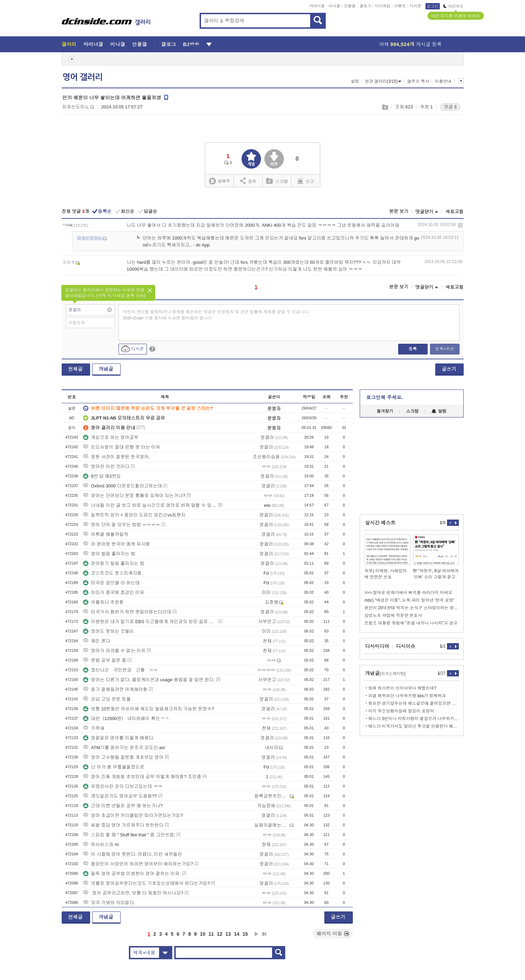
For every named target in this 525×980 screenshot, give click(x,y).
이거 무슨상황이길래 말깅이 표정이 (401, 711)
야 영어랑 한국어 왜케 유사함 (116, 544)
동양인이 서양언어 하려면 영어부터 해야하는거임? (138, 864)
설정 (355, 81)
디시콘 (416, 6)
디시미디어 (377, 646)
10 (203, 934)
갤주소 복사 (418, 81)
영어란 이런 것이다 (106, 466)
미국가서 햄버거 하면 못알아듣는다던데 (127, 612)
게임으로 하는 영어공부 (111, 437)
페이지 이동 (333, 934)
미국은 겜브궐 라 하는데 (111, 583)
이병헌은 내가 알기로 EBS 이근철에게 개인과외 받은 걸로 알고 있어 (150, 622)
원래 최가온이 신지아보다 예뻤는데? (402, 688)
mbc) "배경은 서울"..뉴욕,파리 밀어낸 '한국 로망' (409, 600)
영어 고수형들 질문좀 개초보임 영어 (123, 757)
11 (211, 934)
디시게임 (383, 6)
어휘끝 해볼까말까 (106, 534)
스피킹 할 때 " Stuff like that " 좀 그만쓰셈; (129, 835)
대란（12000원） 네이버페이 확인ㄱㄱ (126, 718)
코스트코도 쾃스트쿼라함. (113, 573)
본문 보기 (399, 211)
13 (228, 934)
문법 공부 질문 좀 (105, 660)
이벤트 (400, 6)
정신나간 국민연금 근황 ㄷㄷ (121, 670)
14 (237, 934)
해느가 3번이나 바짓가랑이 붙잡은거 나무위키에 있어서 (414, 719)
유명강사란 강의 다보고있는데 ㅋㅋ (123, 786)
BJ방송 (191, 44)
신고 (306, 181)
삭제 (460, 225)
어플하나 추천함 (103, 602)
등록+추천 (444, 349)
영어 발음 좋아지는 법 (109, 554)
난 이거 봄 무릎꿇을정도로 (114, 767)
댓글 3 (450, 107)
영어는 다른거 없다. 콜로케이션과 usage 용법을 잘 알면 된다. (149, 680)
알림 (439, 411)
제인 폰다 (97, 641)
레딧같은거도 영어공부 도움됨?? (120, 796)
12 (220, 934)
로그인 (433, 6)
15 (245, 934)
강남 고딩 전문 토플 (107, 699)
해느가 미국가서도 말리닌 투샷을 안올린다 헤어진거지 (414, 726)
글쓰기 (449, 369)
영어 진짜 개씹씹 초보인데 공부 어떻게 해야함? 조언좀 (142, 777)
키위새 (94, 728)
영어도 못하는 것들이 (108, 631)
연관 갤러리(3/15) (383, 81)
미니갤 (334, 6)
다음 (256, 934)
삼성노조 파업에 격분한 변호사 (393, 615)
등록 (413, 349)
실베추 (219, 181)
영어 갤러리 (82, 77)
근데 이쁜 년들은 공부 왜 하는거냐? (123, 806)
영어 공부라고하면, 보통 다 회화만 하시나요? (133, 893)
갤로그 (365, 6)
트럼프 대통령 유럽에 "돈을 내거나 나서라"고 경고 (411, 623)
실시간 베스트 (380, 523)
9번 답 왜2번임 (102, 476)
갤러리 (69, 44)
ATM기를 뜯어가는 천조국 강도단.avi (124, 748)
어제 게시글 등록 (411, 44)
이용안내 (443, 81)
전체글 (76, 369)
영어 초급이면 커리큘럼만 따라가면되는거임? (133, 815)
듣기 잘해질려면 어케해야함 (115, 689)
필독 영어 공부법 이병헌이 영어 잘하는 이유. (132, 874)
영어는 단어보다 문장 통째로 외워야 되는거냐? (134, 496)
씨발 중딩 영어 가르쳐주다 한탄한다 (123, 825)
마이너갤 (317, 6)
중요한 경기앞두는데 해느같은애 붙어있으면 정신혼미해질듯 (414, 703)
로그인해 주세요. (385, 397)
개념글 (106, 369)
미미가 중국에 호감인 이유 (114, 592)
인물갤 (350, 6)
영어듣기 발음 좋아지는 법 (114, 563)
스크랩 (385, 107)
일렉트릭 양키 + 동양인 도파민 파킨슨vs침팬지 (134, 515)
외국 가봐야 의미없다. (109, 903)
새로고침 (455, 212)
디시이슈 (406, 646)
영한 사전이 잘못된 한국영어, (116, 457)
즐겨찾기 (385, 411)
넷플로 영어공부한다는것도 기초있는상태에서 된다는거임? (146, 883)
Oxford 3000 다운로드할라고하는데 (122, 486)
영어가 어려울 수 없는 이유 (114, 651)
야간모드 (453, 6)
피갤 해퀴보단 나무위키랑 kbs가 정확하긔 (407, 696)
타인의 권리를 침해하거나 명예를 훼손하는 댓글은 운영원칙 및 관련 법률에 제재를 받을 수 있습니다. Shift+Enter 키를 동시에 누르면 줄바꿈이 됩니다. (216, 315)
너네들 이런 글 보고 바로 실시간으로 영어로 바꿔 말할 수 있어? (150, 505)
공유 (248, 181)
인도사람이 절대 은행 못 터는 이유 (122, 447)
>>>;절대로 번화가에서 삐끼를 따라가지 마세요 (409, 593)
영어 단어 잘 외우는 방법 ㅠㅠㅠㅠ (122, 525)
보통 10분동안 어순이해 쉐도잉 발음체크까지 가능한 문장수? (148, 709)
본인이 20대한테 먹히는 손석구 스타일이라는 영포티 (412, 608)
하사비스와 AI (101, 844)
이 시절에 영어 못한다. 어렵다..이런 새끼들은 (133, 854)
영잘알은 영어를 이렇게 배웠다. (119, 738)
